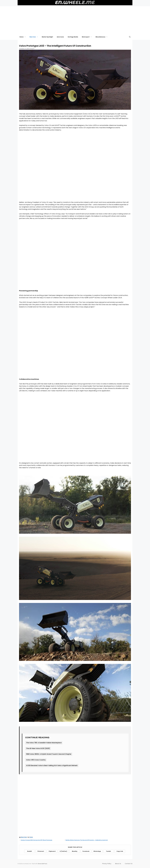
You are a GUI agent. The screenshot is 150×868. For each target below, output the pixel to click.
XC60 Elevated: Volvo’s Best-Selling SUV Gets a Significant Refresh (52, 765)
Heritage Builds (73, 37)
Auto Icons (60, 37)
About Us (118, 864)
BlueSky (75, 851)
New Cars (35, 37)
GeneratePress (42, 864)
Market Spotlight (47, 37)
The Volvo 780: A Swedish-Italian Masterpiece (44, 743)
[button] (130, 37)
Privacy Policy (107, 864)
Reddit (30, 851)
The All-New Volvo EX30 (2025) (38, 748)
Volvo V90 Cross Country (36, 760)
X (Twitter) (63, 851)
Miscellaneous (103, 37)
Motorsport (88, 37)
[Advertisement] (75, 20)
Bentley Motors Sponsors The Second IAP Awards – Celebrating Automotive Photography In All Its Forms (95, 840)
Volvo (31, 837)
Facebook (86, 851)
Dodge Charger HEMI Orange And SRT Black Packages (36, 840)
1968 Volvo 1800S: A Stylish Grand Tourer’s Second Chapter (49, 754)
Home (24, 37)
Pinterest (41, 851)
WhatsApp (97, 851)
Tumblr (108, 851)
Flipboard (52, 851)
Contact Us (129, 864)
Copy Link (120, 851)
